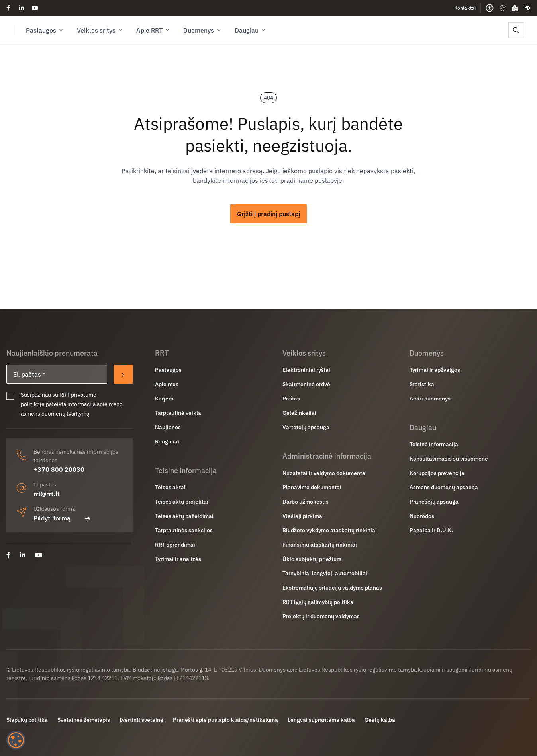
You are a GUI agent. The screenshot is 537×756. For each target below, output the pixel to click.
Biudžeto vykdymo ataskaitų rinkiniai (330, 530)
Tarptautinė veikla (178, 413)
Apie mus (167, 384)
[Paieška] (516, 30)
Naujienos (168, 427)
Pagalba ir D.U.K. (431, 530)
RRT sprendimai (175, 545)
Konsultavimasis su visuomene (449, 459)
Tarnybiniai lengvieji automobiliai (325, 573)
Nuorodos (422, 516)
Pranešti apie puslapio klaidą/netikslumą (225, 720)
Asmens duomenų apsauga (444, 487)
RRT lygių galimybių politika (318, 602)
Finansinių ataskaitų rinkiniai (320, 545)
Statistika (422, 384)
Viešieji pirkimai (303, 516)
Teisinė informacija (434, 444)
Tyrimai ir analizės (178, 559)
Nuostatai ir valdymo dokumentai (325, 473)
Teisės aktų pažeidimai (184, 516)
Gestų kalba (380, 720)
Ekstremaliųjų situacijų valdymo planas (332, 588)
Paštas (291, 399)
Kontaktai (465, 8)
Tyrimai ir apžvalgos (435, 370)
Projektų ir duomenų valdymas (321, 616)
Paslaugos (45, 30)
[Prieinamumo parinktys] (490, 8)
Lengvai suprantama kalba (321, 720)
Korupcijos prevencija (437, 473)
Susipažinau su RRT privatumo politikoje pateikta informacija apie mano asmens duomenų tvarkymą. (72, 404)
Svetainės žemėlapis (84, 720)
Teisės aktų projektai (182, 502)
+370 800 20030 (59, 469)
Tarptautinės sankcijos (184, 530)
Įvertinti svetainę (141, 720)
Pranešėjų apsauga (434, 502)
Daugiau (251, 30)
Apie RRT (153, 30)
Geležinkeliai (299, 413)
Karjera (164, 399)
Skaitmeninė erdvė (306, 384)
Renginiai (167, 441)
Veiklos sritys (100, 30)
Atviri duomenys (430, 399)
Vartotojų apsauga (306, 427)
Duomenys (203, 30)
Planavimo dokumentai (312, 487)
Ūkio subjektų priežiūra (312, 559)
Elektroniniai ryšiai (306, 370)
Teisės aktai (170, 487)
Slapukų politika (27, 720)
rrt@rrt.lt (47, 494)
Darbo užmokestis (306, 502)
